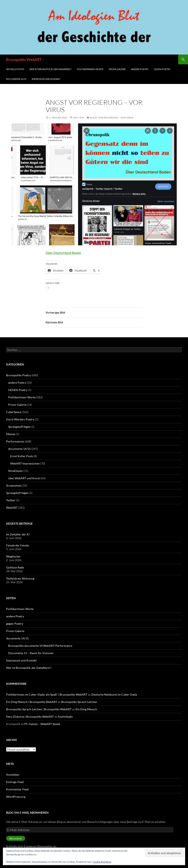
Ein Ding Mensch (86, 709)
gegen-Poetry (162, 69)
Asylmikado (65, 717)
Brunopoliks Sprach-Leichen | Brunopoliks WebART (39, 709)
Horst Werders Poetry (20, 419)
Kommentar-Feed (17, 789)
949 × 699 (79, 118)
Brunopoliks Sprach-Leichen (79, 702)
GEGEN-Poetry (18, 390)
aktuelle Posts (15, 69)
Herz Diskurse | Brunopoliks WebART (30, 717)
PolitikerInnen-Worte (90, 69)
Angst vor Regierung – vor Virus (111, 118)
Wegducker (13, 556)
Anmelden (13, 775)
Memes (11, 434)
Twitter (11, 500)
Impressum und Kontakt (46, 79)
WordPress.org (16, 797)
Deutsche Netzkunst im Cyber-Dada (114, 694)
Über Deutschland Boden (63, 253)
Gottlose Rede (15, 567)
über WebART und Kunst (24, 478)
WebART (12, 508)
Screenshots (14, 485)
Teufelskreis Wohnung (20, 578)
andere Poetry (140, 69)
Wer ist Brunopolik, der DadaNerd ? (50, 69)
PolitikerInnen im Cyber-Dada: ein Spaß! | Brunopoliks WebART (47, 694)
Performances (15, 441)
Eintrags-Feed (15, 782)
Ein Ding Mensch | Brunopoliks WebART (32, 702)
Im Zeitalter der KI (18, 534)
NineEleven (15, 471)
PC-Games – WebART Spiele (42, 724)
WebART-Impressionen (25, 463)
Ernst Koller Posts (22, 456)
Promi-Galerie (117, 69)
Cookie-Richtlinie (102, 862)
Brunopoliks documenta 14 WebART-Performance (40, 646)
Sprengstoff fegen (19, 427)
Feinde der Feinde (17, 545)
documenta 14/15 (16, 79)
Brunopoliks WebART (24, 59)
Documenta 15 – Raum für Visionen (31, 653)
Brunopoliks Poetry (18, 375)
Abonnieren (16, 838)
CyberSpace (14, 412)
